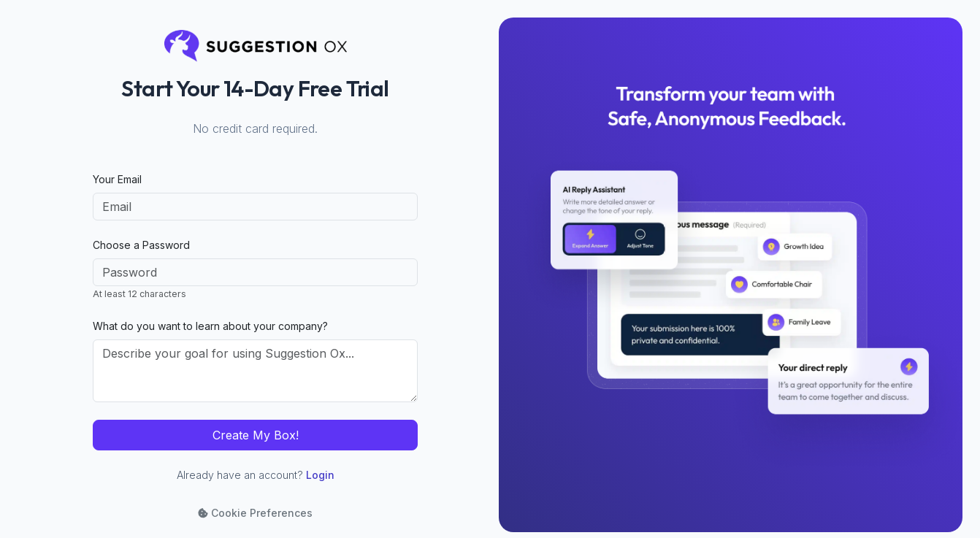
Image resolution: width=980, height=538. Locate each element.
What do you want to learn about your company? (210, 326)
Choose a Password (141, 245)
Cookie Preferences (255, 513)
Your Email (117, 179)
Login (320, 475)
